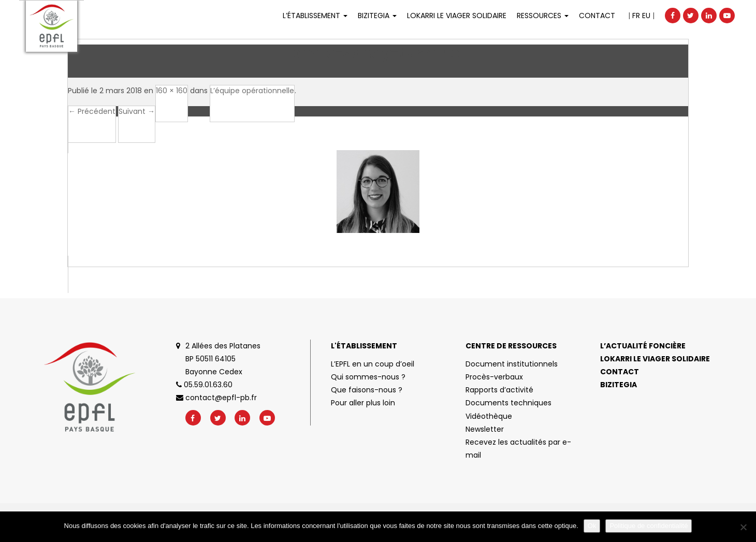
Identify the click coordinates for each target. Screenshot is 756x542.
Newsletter (485, 429)
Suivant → (137, 111)
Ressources (543, 16)
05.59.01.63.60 (204, 385)
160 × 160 (172, 91)
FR (636, 16)
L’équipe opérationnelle (252, 91)
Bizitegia (377, 16)
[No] (743, 527)
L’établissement (315, 16)
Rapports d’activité (499, 390)
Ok (592, 526)
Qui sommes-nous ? (368, 377)
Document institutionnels (512, 364)
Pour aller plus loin (363, 403)
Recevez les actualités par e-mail (518, 449)
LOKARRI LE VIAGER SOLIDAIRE (457, 16)
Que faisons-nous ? (367, 390)
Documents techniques (508, 403)
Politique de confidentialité (649, 526)
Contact (597, 16)
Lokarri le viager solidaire (655, 359)
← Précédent (92, 111)
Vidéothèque (489, 416)
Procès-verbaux (494, 377)
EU (646, 16)
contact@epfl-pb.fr (216, 398)
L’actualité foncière (643, 346)
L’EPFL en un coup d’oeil (373, 364)
